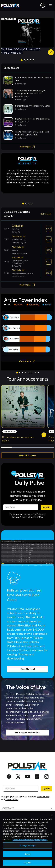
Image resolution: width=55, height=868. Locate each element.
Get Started (28, 669)
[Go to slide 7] (35, 373)
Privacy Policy (19, 517)
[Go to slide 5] (33, 60)
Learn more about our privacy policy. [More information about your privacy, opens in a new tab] (30, 854)
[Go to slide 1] (22, 60)
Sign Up (46, 507)
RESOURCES (27, 825)
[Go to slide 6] (32, 373)
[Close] (51, 830)
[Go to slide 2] (25, 60)
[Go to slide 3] (28, 60)
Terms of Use (37, 517)
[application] (27, 333)
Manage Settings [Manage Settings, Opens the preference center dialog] (27, 860)
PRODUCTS (27, 817)
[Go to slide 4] (31, 60)
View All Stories (27, 455)
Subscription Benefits (27, 732)
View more (27, 147)
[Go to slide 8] (38, 373)
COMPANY (27, 808)
